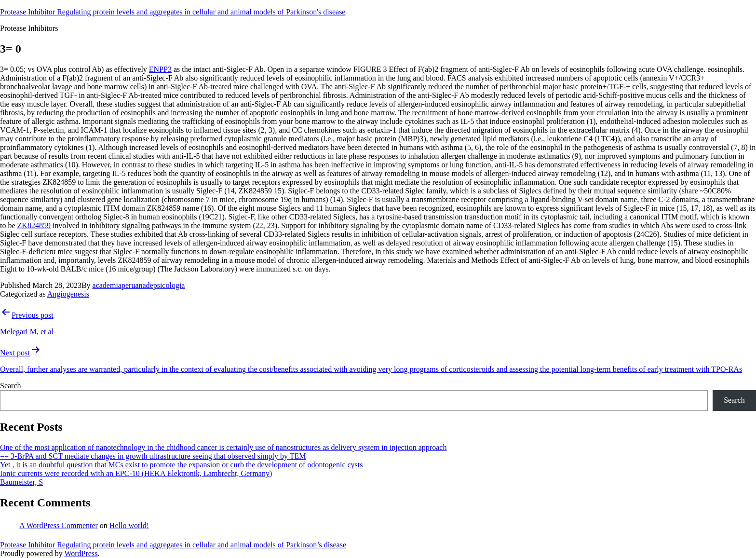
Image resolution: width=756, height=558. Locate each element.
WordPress (81, 553)
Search (11, 386)
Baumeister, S (21, 482)
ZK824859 (34, 225)
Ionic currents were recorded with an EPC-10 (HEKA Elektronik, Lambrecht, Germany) (136, 473)
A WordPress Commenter (59, 525)
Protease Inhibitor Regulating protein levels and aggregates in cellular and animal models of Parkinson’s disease (173, 545)
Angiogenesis (68, 294)
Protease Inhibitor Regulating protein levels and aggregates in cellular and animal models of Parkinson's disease (173, 12)
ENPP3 (160, 69)
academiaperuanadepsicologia (139, 285)
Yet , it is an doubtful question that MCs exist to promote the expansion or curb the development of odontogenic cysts (182, 465)
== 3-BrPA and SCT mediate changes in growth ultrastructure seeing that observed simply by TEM (153, 456)
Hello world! (129, 525)
